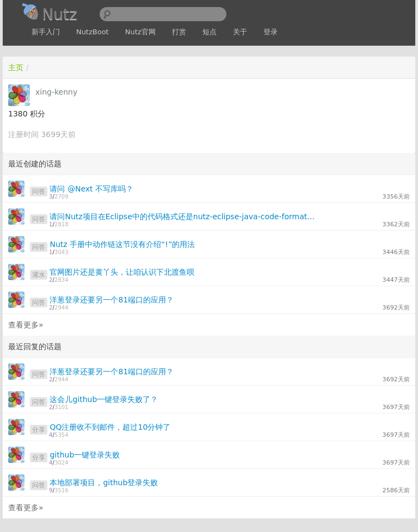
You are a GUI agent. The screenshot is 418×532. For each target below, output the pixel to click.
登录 (271, 32)
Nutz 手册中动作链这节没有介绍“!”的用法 (122, 244)
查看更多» (26, 325)
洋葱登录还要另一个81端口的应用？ (112, 300)
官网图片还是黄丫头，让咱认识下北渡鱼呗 (122, 272)
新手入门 (46, 32)
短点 (210, 32)
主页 (16, 67)
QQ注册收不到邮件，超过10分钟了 (110, 427)
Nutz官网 (140, 32)
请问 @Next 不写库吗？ (91, 189)
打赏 (179, 32)
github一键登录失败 (85, 455)
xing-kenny (56, 92)
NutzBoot (93, 32)
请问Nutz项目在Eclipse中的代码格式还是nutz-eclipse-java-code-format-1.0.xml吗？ (183, 216)
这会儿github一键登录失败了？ (104, 399)
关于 (240, 32)
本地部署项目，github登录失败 (104, 482)
